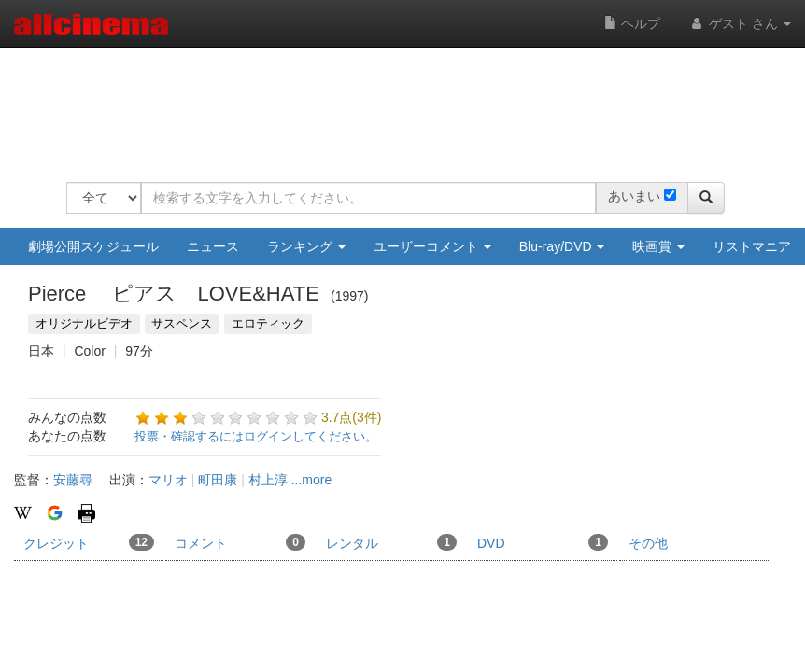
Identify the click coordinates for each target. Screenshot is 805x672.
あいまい (634, 196)
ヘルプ (632, 23)
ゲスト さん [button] (740, 23)
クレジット (89, 542)
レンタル (391, 542)
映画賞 (658, 246)
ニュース (213, 246)
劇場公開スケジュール (93, 246)
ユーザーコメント (432, 246)
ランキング (306, 246)
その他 (648, 543)
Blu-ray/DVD (562, 246)
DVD (543, 542)
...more (312, 480)
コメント (240, 542)
